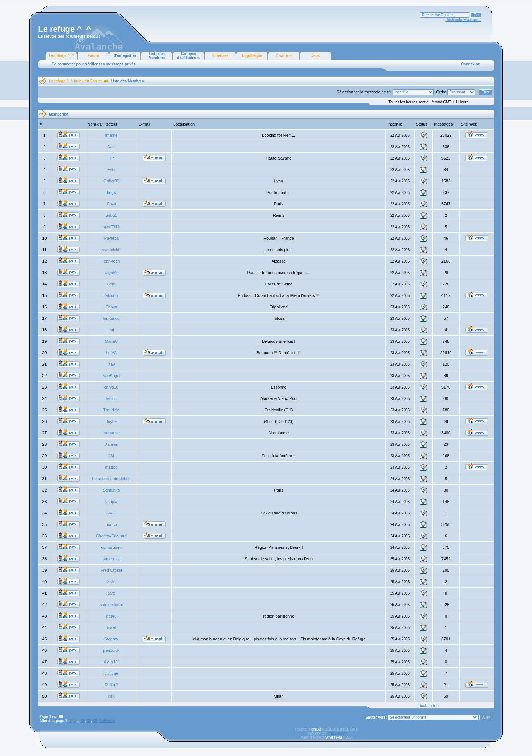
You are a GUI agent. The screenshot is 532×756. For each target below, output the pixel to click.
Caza (111, 204)
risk (111, 696)
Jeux (316, 56)
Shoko (111, 307)
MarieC (111, 341)
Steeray (111, 639)
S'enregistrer (125, 56)
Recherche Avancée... (463, 20)
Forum (93, 56)
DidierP (111, 685)
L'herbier (220, 56)
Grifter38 (111, 181)
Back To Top (429, 706)
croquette (111, 433)
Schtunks (111, 490)
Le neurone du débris (111, 479)
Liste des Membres (157, 56)
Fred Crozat (111, 570)
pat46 (112, 616)
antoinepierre (111, 605)
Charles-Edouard (111, 536)
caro (111, 593)
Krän (111, 582)
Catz (111, 147)
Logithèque (252, 56)
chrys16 (111, 387)
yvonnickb (111, 250)
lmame (111, 135)
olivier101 (111, 662)
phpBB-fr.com (337, 733)
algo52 (111, 273)
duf (111, 330)
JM (111, 456)
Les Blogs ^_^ (61, 56)
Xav (111, 364)
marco (111, 524)
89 (89, 721)
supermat (111, 559)
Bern (111, 284)
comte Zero (111, 547)
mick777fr (111, 227)
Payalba (111, 238)
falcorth (111, 295)
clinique (111, 673)
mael (111, 627)
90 (95, 721)
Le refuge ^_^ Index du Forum (75, 81)
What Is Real (334, 737)
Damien (111, 444)
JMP (111, 513)
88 (83, 721)
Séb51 (111, 215)
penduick (111, 650)
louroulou (111, 318)
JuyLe (111, 421)
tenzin (111, 398)
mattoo (111, 467)
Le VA (111, 353)
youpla (111, 502)
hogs (111, 192)
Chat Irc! (284, 56)
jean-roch (111, 261)
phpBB (316, 729)
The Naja (111, 410)
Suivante (107, 721)
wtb (111, 170)
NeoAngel (111, 376)
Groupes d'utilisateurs (188, 56)
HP (111, 158)
